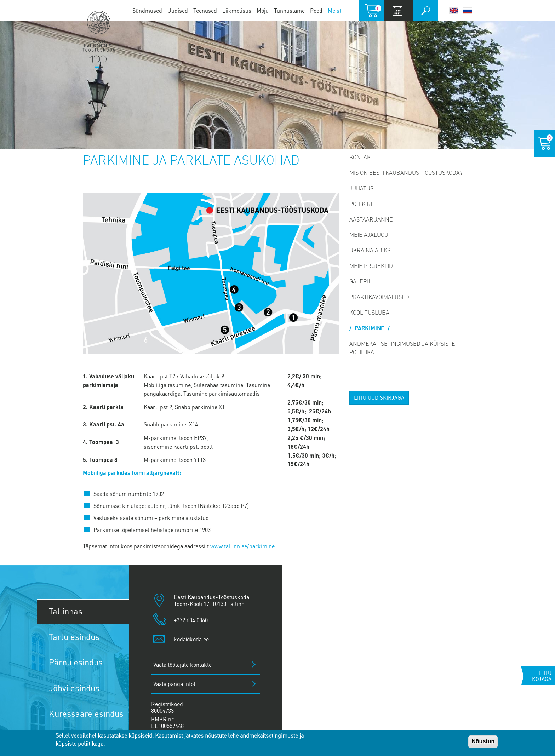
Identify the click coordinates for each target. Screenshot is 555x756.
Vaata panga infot (174, 684)
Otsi (425, 11)
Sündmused (147, 10)
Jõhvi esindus (74, 688)
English (454, 11)
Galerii (360, 281)
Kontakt (362, 157)
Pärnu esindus (76, 662)
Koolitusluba (369, 312)
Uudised (178, 10)
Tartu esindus (74, 637)
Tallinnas (66, 611)
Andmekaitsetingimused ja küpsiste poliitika (402, 348)
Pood (316, 10)
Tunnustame (289, 10)
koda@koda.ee (191, 639)
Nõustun (483, 741)
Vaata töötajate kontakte (182, 665)
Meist (334, 10)
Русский (468, 11)
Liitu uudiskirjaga (379, 397)
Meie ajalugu (369, 234)
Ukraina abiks (370, 250)
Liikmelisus (237, 10)
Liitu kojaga (542, 676)
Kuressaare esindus (86, 713)
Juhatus (361, 188)
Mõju (263, 10)
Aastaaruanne (371, 219)
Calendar (397, 11)
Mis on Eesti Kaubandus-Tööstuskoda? (406, 173)
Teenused (205, 10)
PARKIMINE (370, 328)
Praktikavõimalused (379, 297)
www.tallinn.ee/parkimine (242, 546)
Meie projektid (371, 266)
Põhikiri (361, 204)
